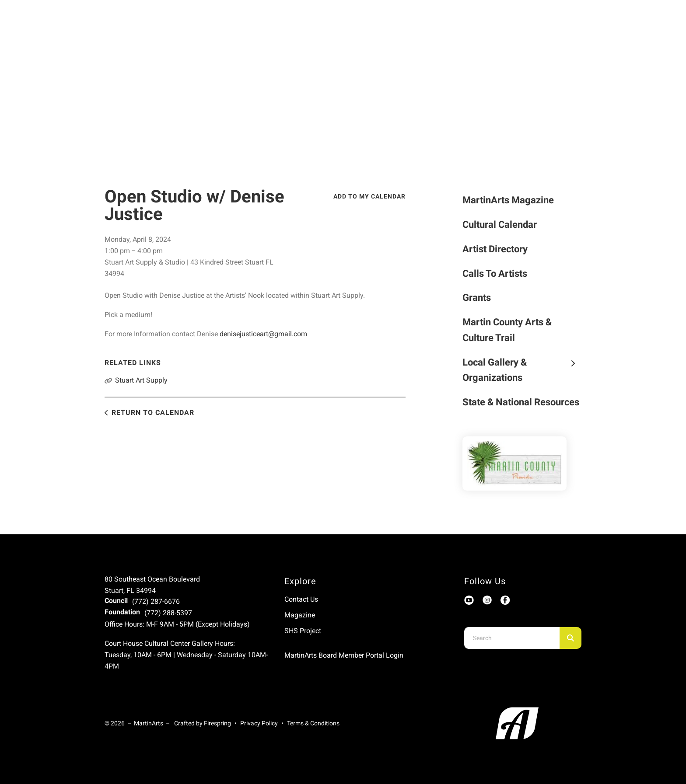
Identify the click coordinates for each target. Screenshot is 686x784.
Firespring (217, 723)
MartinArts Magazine (508, 200)
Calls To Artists (495, 274)
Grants (477, 298)
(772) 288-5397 (168, 613)
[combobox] (512, 638)
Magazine (300, 615)
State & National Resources (521, 402)
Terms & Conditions (313, 723)
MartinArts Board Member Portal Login (344, 655)
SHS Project (303, 631)
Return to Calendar (153, 413)
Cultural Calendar (500, 225)
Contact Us (301, 599)
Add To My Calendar (369, 196)
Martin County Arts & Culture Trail (507, 330)
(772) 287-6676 (156, 601)
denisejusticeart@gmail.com (263, 334)
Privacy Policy (259, 723)
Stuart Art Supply (141, 380)
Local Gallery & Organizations (522, 370)
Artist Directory (495, 249)
